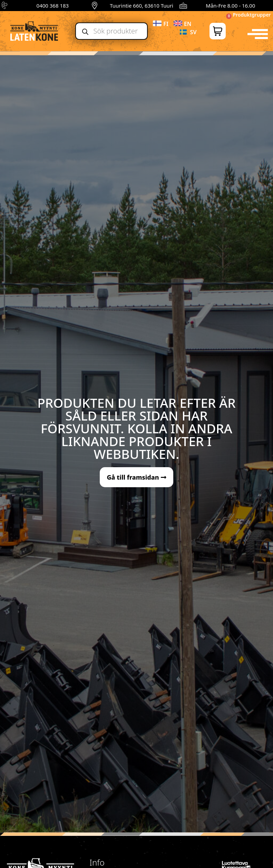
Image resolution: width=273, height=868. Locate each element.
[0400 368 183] (6, 6)
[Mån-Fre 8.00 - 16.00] (183, 6)
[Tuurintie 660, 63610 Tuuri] (95, 6)
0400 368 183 (53, 6)
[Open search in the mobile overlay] (111, 31)
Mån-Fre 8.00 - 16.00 (230, 6)
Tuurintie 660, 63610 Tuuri (142, 6)
